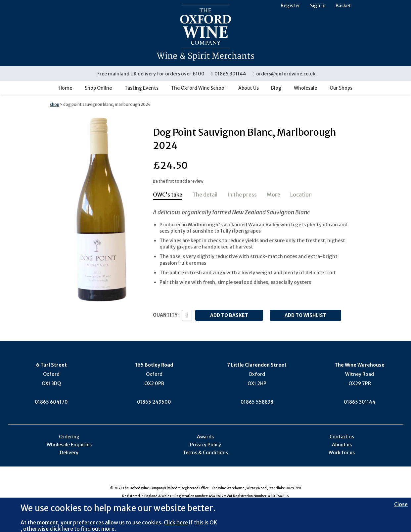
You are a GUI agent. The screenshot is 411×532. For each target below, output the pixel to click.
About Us (249, 88)
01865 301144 (229, 74)
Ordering (69, 437)
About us (342, 445)
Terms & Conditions (205, 453)
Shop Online (98, 88)
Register (290, 6)
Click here (176, 522)
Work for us (342, 453)
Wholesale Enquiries (69, 445)
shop (55, 104)
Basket (343, 6)
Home (65, 88)
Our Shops (341, 88)
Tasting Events (141, 88)
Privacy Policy (206, 445)
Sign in (318, 6)
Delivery (69, 453)
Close (401, 504)
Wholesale (305, 88)
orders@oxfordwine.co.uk (284, 74)
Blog (276, 88)
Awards (205, 437)
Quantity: (166, 315)
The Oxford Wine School (198, 88)
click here (61, 529)
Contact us (342, 437)
